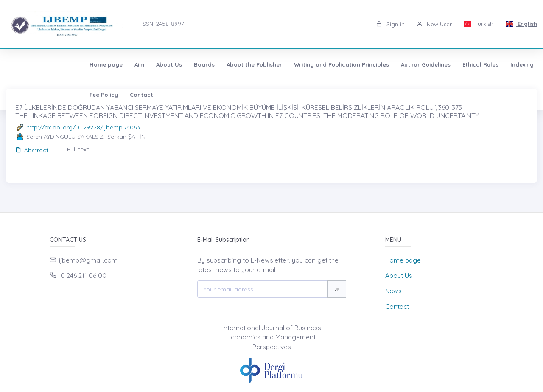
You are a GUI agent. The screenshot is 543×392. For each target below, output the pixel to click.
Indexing (449, 64)
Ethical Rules (407, 64)
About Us (96, 64)
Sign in (390, 24)
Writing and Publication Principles (268, 64)
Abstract (32, 150)
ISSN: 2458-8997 (163, 24)
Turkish (479, 24)
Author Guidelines (352, 64)
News (393, 291)
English (521, 24)
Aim (66, 64)
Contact (524, 64)
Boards (131, 64)
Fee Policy (486, 64)
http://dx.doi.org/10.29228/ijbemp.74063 (83, 127)
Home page (33, 64)
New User (434, 24)
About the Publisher (181, 64)
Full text (78, 149)
